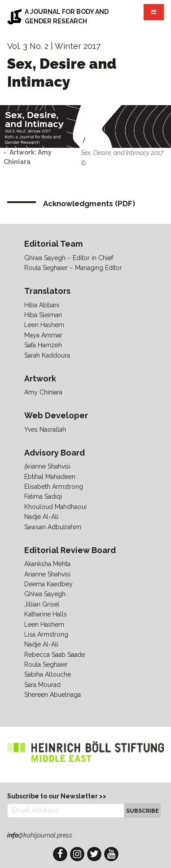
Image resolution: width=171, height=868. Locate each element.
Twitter (94, 854)
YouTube (111, 854)
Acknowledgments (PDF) (89, 204)
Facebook (60, 854)
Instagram (77, 854)
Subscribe (142, 811)
